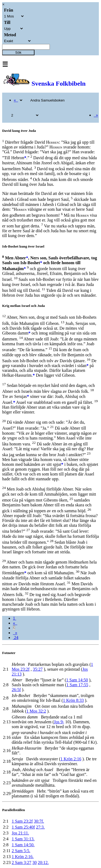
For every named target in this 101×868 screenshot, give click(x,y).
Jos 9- (59, 722)
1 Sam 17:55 (77, 685)
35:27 (38, 669)
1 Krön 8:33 (73, 700)
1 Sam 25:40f (23, 827)
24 (16, 638)
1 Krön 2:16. (22, 857)
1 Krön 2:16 (71, 759)
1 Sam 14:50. (23, 845)
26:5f (16, 690)
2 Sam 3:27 (21, 862)
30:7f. (39, 821)
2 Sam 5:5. (21, 851)
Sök (18, 52)
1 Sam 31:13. (23, 839)
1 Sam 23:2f (22, 821)
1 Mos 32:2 (36, 711)
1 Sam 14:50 (77, 680)
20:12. (43, 862)
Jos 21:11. (20, 833)
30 (34, 862)
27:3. (40, 827)
